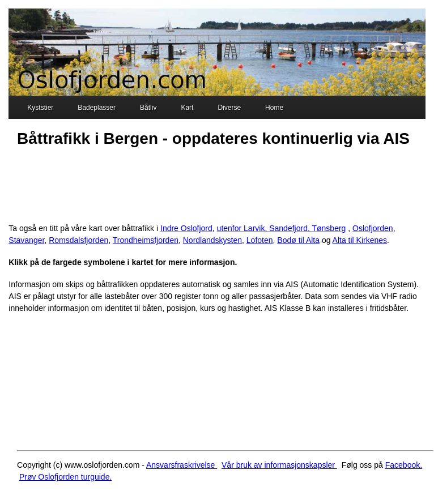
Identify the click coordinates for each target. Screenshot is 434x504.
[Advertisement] (215, 183)
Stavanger (26, 240)
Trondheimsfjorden (146, 240)
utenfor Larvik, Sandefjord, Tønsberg (282, 228)
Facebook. (404, 465)
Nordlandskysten (212, 240)
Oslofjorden (373, 228)
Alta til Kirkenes (360, 240)
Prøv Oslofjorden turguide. (65, 477)
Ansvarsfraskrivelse (182, 465)
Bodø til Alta (298, 240)
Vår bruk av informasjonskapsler (279, 465)
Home (268, 109)
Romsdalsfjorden (78, 240)
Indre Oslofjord (186, 228)
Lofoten (260, 240)
